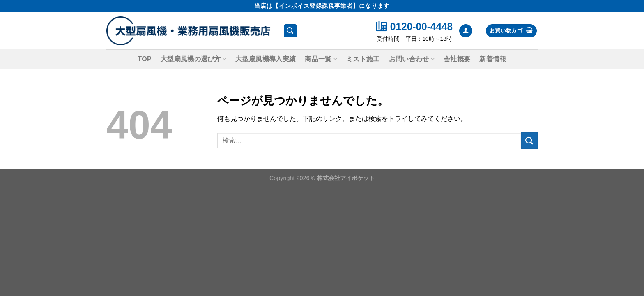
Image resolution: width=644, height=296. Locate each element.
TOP (145, 59)
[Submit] (529, 140)
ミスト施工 (363, 59)
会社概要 (457, 59)
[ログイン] (466, 31)
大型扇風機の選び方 (193, 59)
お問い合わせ (412, 59)
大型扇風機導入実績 (266, 59)
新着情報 (493, 59)
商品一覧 (321, 59)
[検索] (290, 31)
